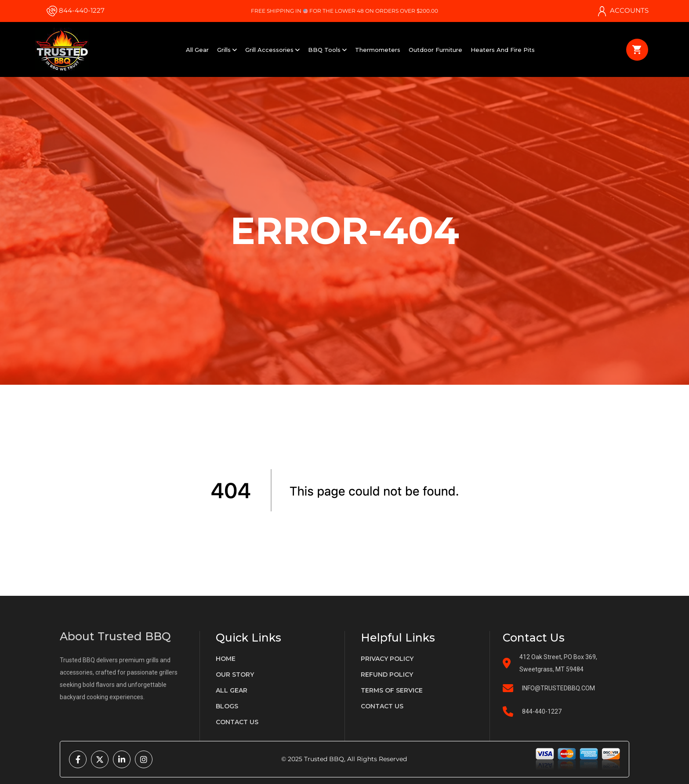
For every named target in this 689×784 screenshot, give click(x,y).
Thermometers (378, 50)
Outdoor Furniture (435, 50)
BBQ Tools (327, 50)
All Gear (197, 50)
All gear (232, 690)
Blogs (227, 706)
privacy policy (387, 659)
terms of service (392, 690)
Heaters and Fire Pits (503, 50)
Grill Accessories (272, 50)
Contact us (237, 722)
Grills (227, 50)
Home (226, 659)
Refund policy (387, 675)
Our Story (235, 675)
